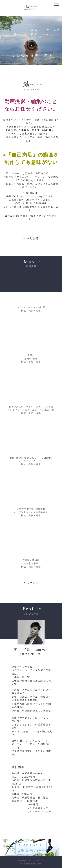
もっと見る (31, 238)
